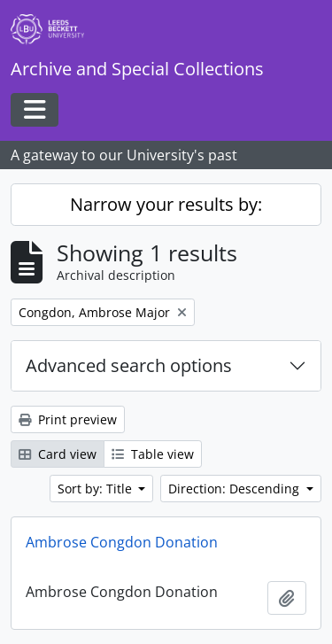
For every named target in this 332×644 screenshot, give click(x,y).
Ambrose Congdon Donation (122, 542)
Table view (153, 454)
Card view (58, 454)
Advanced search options (129, 365)
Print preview (68, 419)
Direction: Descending (235, 489)
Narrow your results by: (166, 204)
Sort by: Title (97, 489)
